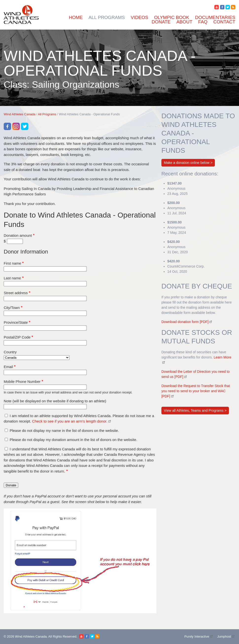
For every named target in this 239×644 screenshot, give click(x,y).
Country (10, 352)
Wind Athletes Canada (20, 114)
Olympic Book (171, 17)
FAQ (203, 22)
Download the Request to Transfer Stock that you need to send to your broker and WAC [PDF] (196, 391)
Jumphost (226, 636)
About (184, 22)
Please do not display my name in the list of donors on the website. (64, 431)
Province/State (16, 322)
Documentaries (215, 17)
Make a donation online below (187, 163)
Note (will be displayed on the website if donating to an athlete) (55, 401)
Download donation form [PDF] (187, 322)
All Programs (107, 17)
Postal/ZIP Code (17, 337)
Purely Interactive (199, 636)
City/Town (12, 308)
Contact (224, 22)
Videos (140, 17)
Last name (12, 278)
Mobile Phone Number (22, 381)
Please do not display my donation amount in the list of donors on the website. (73, 440)
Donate (161, 22)
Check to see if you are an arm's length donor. (72, 421)
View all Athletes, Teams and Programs (194, 410)
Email (8, 367)
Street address (16, 293)
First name (12, 263)
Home (76, 17)
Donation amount (18, 235)
